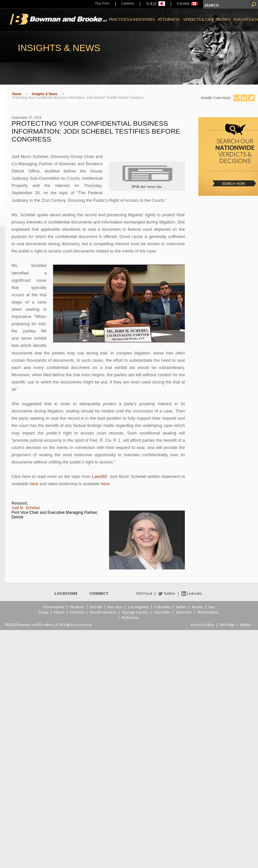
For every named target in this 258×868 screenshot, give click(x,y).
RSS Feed (144, 593)
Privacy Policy (203, 625)
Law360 (100, 476)
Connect (99, 593)
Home (17, 94)
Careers (128, 3)
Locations (66, 593)
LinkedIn (194, 593)
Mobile (246, 625)
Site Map (227, 625)
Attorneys (169, 19)
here (34, 484)
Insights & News (45, 94)
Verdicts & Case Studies (207, 19)
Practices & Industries (132, 19)
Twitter (170, 593)
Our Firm (102, 3)
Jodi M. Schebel (26, 508)
